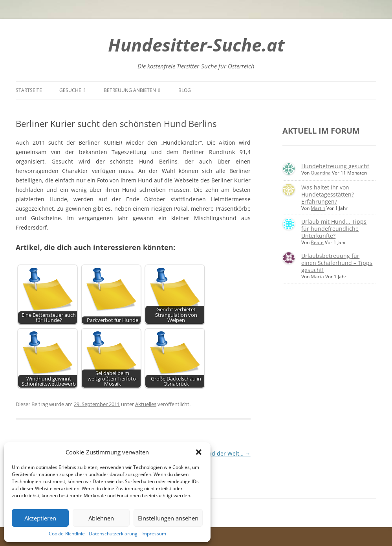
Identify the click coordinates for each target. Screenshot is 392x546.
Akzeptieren (40, 518)
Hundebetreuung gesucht (335, 166)
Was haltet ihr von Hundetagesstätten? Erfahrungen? (328, 194)
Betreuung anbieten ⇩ (132, 90)
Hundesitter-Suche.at (196, 45)
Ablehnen (101, 518)
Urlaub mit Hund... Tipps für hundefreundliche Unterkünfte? (334, 229)
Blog (185, 90)
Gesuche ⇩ (73, 90)
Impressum (154, 534)
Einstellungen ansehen (168, 518)
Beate (317, 242)
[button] (199, 452)
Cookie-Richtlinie (67, 534)
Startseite (29, 90)
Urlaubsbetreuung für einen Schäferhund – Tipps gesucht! (337, 263)
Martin (318, 208)
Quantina (321, 173)
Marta (317, 277)
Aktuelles (146, 404)
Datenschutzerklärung (113, 534)
